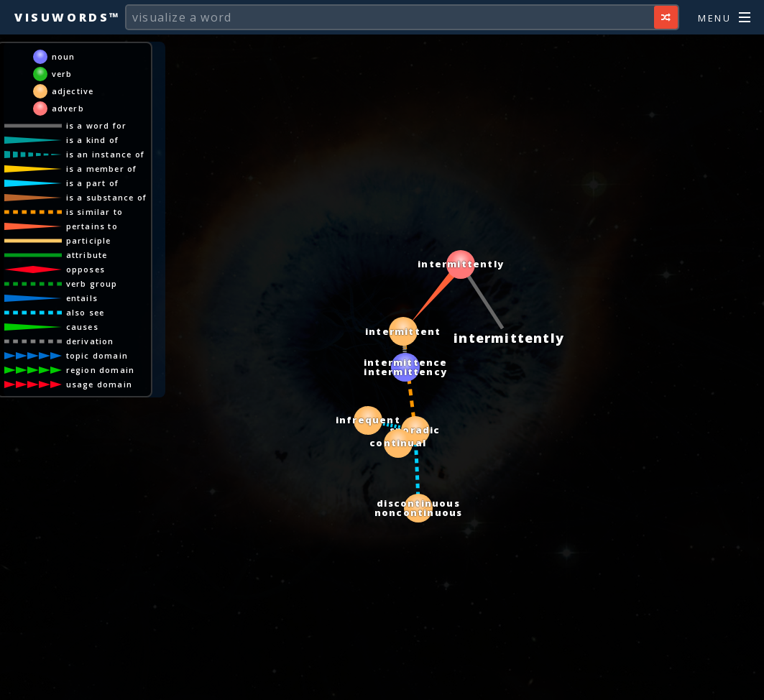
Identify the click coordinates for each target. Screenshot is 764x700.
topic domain (97, 355)
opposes (86, 269)
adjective (73, 91)
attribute (87, 255)
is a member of (102, 169)
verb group (92, 284)
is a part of (92, 183)
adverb (68, 108)
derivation (90, 341)
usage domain (99, 384)
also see (86, 312)
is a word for (97, 125)
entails (82, 298)
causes (82, 327)
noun (64, 56)
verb (62, 74)
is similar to (95, 212)
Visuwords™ (68, 17)
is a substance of (106, 197)
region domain (101, 370)
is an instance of (105, 154)
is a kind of (92, 140)
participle (89, 240)
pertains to (92, 226)
